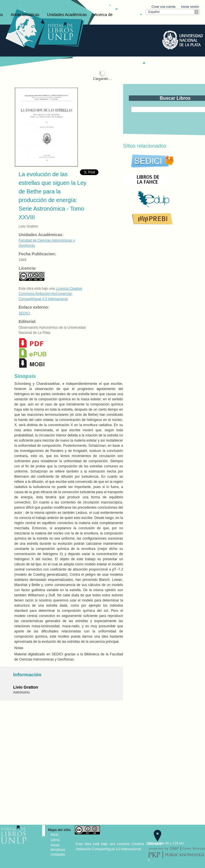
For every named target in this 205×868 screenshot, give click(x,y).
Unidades (58, 855)
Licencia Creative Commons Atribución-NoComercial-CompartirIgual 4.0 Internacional (50, 294)
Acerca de (104, 15)
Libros (55, 840)
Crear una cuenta (163, 7)
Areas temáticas (25, 15)
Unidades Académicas (67, 15)
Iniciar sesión (190, 7)
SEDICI (24, 313)
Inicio (54, 835)
